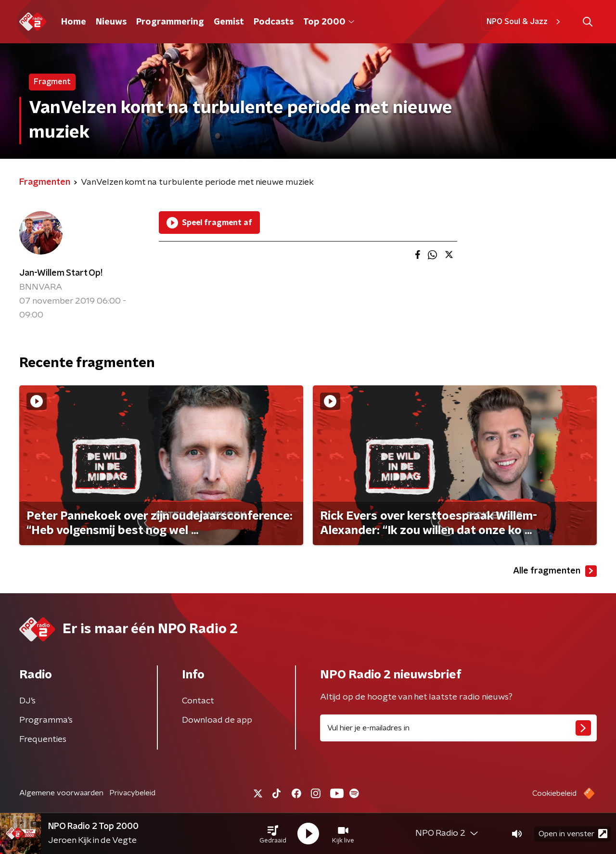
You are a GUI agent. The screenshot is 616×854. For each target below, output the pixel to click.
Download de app (217, 720)
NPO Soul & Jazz (525, 22)
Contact (198, 701)
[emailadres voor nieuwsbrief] (458, 728)
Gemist (229, 22)
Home (74, 22)
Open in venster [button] (573, 834)
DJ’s (27, 701)
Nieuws (111, 22)
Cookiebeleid (554, 793)
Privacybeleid (132, 793)
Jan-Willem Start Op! (61, 273)
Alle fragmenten (555, 571)
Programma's (46, 720)
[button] (273, 834)
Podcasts (274, 22)
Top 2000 (329, 22)
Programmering (170, 22)
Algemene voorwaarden (61, 793)
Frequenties (43, 739)
